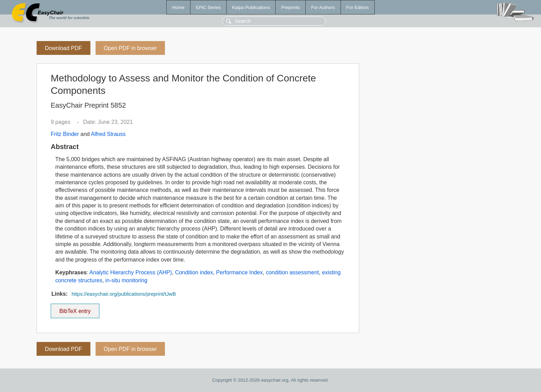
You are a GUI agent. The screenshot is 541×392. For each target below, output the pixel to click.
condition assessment (292, 272)
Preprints (290, 7)
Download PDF (63, 48)
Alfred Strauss (108, 134)
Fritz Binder (65, 134)
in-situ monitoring (126, 280)
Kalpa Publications (251, 7)
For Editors (358, 7)
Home (178, 7)
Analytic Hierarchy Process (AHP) (131, 272)
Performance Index (239, 272)
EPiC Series (208, 7)
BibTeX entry (75, 309)
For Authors (323, 7)
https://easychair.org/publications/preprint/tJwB (124, 294)
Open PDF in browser (130, 48)
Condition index (194, 272)
